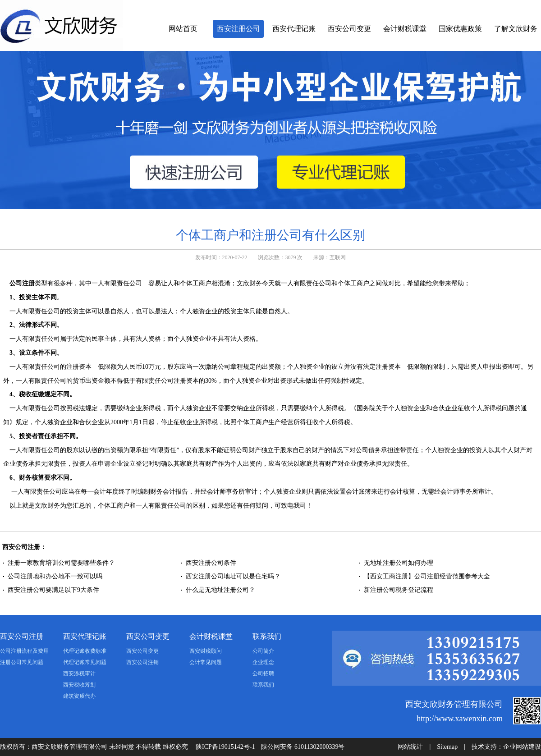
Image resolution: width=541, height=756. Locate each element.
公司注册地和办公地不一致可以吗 (56, 576)
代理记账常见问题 (85, 662)
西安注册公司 (238, 29)
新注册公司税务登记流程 (399, 590)
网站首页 (183, 29)
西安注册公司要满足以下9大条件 (53, 590)
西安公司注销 (142, 662)
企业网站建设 (522, 747)
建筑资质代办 (79, 696)
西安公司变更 (349, 29)
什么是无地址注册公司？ (220, 590)
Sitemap (447, 747)
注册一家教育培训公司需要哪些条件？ (61, 563)
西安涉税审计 (79, 674)
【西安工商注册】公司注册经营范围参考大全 (427, 576)
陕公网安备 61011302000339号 (303, 747)
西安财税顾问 (206, 651)
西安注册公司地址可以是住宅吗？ (233, 576)
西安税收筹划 (79, 685)
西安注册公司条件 (211, 563)
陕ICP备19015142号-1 (225, 747)
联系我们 (267, 636)
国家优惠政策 (460, 29)
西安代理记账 (294, 29)
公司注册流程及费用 (24, 651)
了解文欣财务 (516, 29)
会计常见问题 (206, 662)
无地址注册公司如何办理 (399, 563)
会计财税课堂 (405, 29)
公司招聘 (263, 674)
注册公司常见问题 (22, 662)
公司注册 (22, 283)
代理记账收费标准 (85, 651)
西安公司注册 (22, 636)
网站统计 (410, 747)
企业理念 (263, 662)
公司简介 (263, 651)
